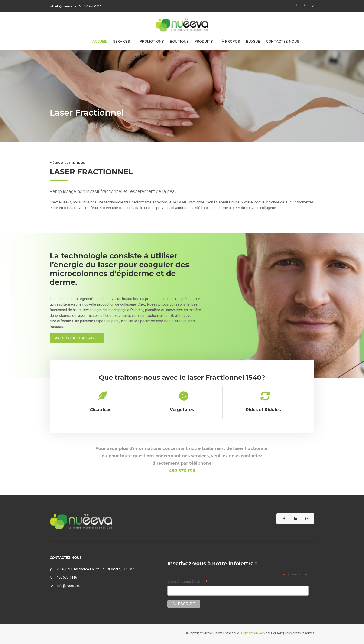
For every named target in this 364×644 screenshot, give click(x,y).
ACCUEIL (100, 41)
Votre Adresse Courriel (188, 582)
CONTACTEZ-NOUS (283, 41)
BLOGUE (253, 41)
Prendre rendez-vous (77, 338)
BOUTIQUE (179, 41)
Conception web (253, 633)
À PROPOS (231, 41)
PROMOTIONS (152, 41)
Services (123, 41)
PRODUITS (205, 41)
